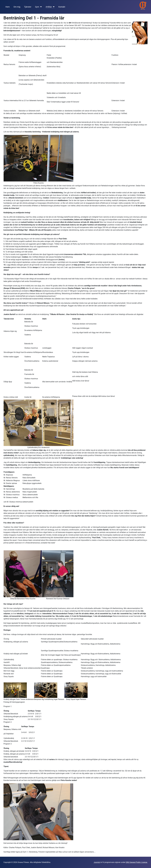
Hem (8, 7)
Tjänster (28, 7)
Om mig (17, 7)
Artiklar (49, 7)
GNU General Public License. (137, 862)
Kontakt (62, 7)
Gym (37, 7)
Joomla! (97, 862)
